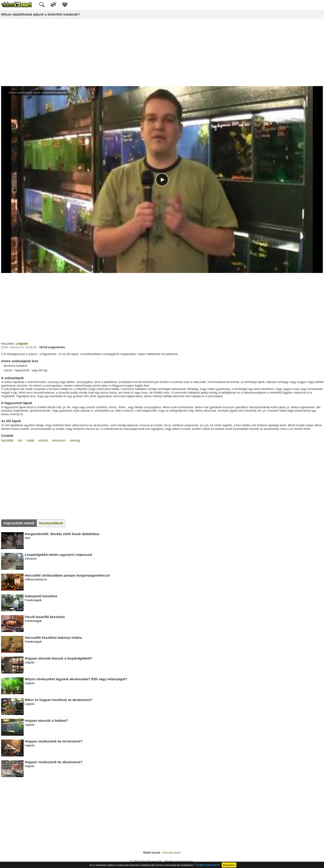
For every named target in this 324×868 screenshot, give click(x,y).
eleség (75, 440)
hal (20, 440)
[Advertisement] (162, 53)
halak (30, 440)
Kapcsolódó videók (19, 523)
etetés (43, 440)
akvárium (59, 440)
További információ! (207, 865)
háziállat (7, 440)
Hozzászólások (51, 523)
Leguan (22, 343)
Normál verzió (172, 853)
